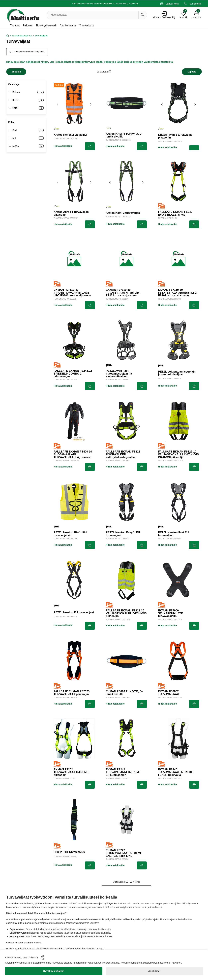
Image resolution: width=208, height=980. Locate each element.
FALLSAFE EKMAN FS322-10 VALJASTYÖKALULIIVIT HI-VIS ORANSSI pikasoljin (178, 455)
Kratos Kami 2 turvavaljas (123, 213)
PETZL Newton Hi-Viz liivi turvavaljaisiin (70, 534)
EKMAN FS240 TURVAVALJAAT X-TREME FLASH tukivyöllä (175, 772)
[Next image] (91, 104)
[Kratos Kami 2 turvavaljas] (126, 181)
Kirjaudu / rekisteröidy (164, 17)
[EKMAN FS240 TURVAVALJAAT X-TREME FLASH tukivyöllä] (178, 739)
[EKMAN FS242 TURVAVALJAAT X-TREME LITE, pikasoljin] (126, 739)
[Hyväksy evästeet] (54, 971)
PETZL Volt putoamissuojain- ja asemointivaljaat (177, 373)
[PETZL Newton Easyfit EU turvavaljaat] (126, 502)
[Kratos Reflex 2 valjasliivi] (74, 103)
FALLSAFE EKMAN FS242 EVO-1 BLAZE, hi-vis (175, 213)
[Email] (170, 4)
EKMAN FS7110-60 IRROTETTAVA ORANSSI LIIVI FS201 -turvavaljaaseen (178, 293)
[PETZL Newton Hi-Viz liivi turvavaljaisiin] (74, 502)
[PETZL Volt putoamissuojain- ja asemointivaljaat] (178, 340)
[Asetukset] (154, 971)
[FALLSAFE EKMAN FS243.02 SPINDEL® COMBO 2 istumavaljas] (74, 340)
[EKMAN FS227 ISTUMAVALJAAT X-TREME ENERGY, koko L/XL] (126, 820)
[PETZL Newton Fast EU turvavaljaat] (178, 502)
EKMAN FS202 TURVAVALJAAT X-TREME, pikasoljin (72, 772)
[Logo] (23, 15)
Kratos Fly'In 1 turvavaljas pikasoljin (175, 136)
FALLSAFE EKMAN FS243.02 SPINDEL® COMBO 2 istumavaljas (73, 374)
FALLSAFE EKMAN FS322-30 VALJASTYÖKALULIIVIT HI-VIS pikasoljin (126, 613)
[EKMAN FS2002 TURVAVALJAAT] (178, 661)
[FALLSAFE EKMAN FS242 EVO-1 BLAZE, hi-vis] (178, 181)
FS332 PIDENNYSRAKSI (70, 852)
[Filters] (16, 72)
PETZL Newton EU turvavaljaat (74, 613)
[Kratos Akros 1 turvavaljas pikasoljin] (74, 181)
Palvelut (28, 25)
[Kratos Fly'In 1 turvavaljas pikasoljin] (178, 103)
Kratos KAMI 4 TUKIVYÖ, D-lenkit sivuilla (124, 135)
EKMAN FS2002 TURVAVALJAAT (169, 693)
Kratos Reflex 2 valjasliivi (70, 135)
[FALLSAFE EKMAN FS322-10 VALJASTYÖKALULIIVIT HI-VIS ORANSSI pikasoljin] (178, 421)
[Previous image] (58, 104)
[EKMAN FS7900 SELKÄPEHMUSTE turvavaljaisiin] (178, 580)
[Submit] (90, 146)
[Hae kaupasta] (143, 15)
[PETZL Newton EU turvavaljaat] (74, 580)
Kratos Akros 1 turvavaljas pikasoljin (71, 213)
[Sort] (192, 72)
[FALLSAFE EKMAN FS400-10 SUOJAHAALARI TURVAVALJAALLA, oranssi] (74, 421)
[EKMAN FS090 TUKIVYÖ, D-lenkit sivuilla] (126, 661)
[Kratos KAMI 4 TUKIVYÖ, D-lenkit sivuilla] (126, 103)
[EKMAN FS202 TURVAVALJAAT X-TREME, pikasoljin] (74, 739)
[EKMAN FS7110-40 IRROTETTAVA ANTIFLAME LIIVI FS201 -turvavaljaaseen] (74, 259)
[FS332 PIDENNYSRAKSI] (74, 820)
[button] (110, 72)
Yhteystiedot (86, 25)
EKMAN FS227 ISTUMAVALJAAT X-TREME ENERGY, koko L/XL (124, 853)
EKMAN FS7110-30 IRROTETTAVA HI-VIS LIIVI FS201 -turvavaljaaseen (123, 293)
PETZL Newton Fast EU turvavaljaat (173, 534)
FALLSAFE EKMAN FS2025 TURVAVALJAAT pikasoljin (72, 693)
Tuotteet (15, 25)
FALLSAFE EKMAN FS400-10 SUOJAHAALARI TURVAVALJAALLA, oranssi (73, 455)
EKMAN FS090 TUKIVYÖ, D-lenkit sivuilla (124, 693)
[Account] (164, 13)
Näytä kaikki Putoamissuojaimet (27, 52)
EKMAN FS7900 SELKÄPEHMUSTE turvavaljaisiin (170, 613)
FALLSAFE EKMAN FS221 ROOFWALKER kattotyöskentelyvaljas (123, 455)
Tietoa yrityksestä (46, 25)
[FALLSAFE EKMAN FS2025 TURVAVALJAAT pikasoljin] (74, 661)
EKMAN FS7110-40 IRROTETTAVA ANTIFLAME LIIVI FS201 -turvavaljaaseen (72, 293)
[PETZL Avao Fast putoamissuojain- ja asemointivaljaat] (126, 340)
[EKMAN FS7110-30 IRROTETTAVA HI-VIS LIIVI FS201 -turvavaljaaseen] (126, 259)
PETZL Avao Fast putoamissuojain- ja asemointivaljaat (119, 374)
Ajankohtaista (68, 25)
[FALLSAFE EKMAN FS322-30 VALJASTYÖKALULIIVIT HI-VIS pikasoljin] (126, 580)
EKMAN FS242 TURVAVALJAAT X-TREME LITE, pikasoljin (123, 772)
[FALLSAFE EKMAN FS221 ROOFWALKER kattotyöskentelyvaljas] (126, 421)
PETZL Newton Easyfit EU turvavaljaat (123, 534)
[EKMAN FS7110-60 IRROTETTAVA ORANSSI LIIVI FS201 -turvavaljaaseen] (178, 259)
